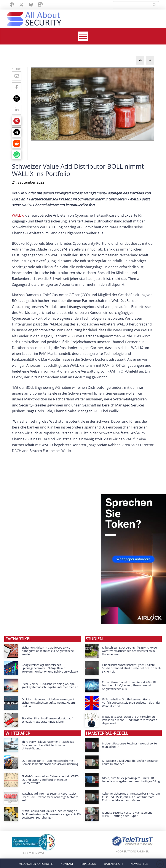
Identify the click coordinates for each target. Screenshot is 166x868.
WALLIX (18, 215)
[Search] (136, 5)
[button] (83, 36)
